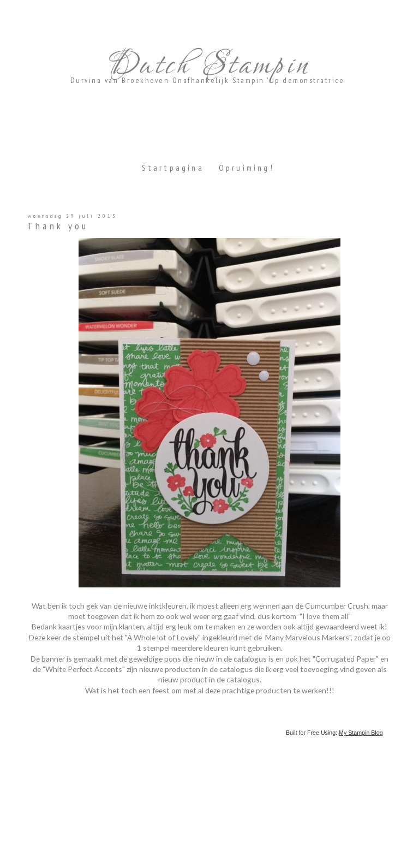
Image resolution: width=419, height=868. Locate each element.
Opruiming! (247, 168)
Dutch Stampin (207, 66)
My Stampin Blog (361, 733)
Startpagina (173, 168)
